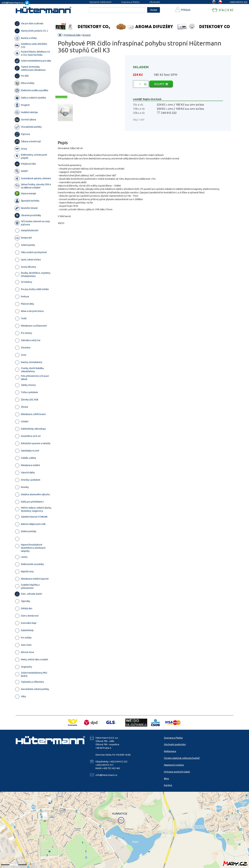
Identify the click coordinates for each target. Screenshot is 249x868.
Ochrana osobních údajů (177, 772)
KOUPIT (161, 84)
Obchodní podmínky (175, 744)
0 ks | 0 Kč (226, 10)
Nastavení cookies (174, 765)
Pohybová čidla (72, 35)
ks (141, 84)
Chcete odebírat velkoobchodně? (182, 758)
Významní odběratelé (100, 2)
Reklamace (170, 751)
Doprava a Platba (130, 2)
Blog (166, 778)
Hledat (154, 10)
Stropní (86, 35)
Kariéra (168, 785)
